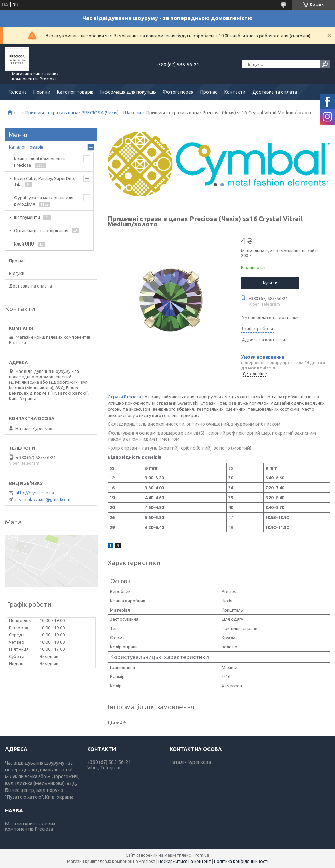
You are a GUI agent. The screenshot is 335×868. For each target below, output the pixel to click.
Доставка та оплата (275, 92)
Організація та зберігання (41, 230)
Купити (270, 283)
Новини (42, 92)
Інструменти (27, 217)
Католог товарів (75, 92)
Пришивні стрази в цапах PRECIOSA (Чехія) (72, 113)
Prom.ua (201, 855)
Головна (18, 92)
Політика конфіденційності (241, 861)
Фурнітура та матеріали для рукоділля (44, 201)
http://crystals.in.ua (35, 493)
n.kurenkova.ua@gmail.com (43, 499)
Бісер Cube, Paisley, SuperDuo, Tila (45, 181)
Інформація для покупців (128, 92)
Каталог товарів (26, 147)
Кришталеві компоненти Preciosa (40, 162)
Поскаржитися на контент (185, 861)
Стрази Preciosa (124, 397)
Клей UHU (24, 244)
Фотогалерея (178, 92)
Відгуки (17, 273)
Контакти (235, 92)
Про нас (209, 92)
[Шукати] (325, 64)
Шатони (132, 113)
